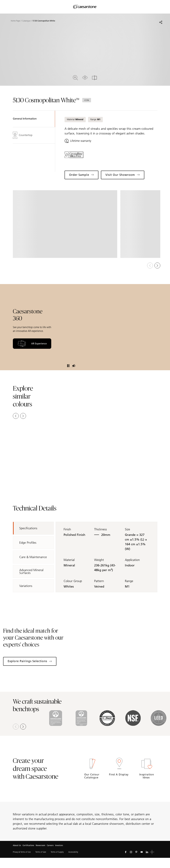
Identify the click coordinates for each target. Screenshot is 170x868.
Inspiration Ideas (147, 776)
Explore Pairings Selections (30, 661)
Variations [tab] (26, 586)
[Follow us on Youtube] (142, 852)
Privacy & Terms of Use (22, 852)
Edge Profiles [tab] (28, 543)
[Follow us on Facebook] (126, 852)
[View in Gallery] (65, 224)
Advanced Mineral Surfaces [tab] (31, 571)
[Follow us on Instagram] (131, 852)
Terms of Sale (41, 852)
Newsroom (41, 845)
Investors (59, 845)
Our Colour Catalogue (92, 776)
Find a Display (119, 775)
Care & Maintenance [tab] (33, 557)
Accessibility (73, 852)
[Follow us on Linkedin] (147, 852)
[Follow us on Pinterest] (136, 852)
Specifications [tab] (28, 528)
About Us (17, 845)
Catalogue (26, 21)
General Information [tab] (25, 119)
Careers (50, 845)
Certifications (28, 845)
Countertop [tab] (23, 135)
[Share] (161, 22)
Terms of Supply (57, 852)
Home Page (15, 21)
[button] (157, 265)
